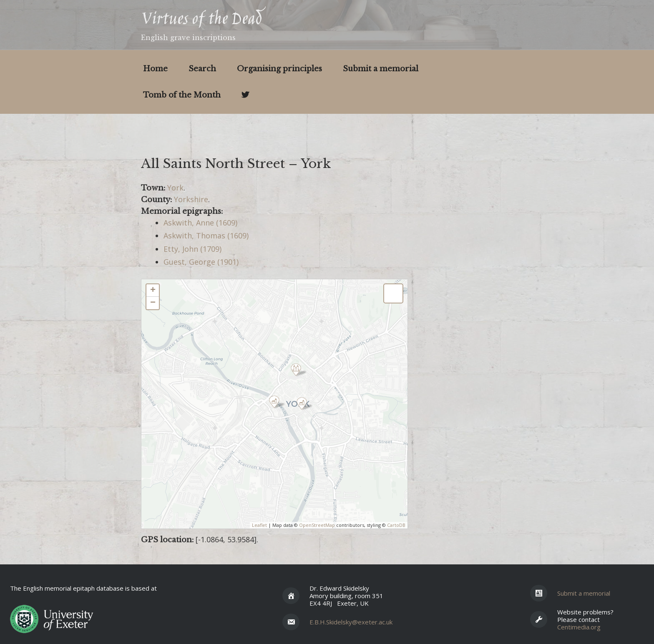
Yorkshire (191, 199)
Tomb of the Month (182, 95)
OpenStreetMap (317, 525)
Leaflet (259, 525)
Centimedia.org (579, 627)
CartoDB (396, 525)
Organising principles (279, 69)
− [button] (153, 303)
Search (202, 69)
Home (155, 69)
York (175, 188)
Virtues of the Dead (201, 20)
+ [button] (153, 291)
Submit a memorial (381, 69)
